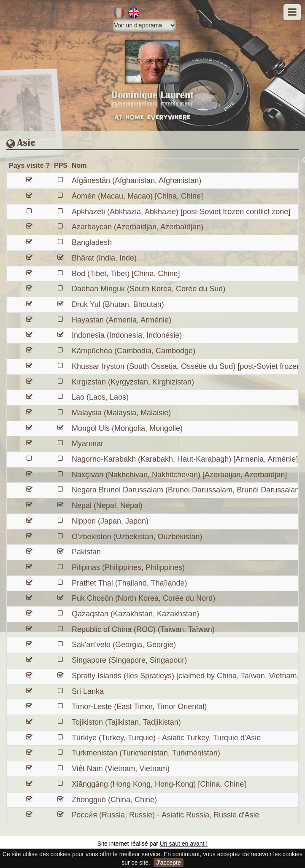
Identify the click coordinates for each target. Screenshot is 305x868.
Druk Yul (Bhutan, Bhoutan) (118, 304)
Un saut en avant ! (184, 844)
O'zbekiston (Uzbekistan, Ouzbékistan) (137, 537)
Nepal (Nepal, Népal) (107, 505)
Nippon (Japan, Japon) (110, 521)
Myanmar (88, 443)
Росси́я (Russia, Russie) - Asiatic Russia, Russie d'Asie (166, 815)
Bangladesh (92, 242)
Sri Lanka (88, 691)
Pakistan (86, 552)
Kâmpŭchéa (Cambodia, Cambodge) (134, 351)
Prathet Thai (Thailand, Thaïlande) (130, 583)
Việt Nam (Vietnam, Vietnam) (121, 769)
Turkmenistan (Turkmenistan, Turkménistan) (146, 753)
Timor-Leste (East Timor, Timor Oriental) (139, 707)
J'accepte (169, 863)
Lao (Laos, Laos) (100, 397)
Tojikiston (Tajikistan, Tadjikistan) (126, 722)
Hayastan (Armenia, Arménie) (121, 320)
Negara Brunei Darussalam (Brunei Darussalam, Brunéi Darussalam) (188, 490)
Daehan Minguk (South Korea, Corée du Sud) (148, 289)
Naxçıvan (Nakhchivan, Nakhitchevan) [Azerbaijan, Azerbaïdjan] (179, 475)
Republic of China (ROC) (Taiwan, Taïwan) (143, 629)
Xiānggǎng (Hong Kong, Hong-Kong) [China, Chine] (159, 784)
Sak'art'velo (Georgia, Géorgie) (124, 645)
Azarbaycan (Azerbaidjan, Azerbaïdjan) (138, 227)
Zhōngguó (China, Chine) (114, 800)
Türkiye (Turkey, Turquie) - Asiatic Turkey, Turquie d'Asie (166, 738)
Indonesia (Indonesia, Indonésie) (127, 335)
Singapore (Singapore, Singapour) (129, 660)
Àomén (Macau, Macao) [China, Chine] (137, 196)
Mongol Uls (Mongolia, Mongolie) (127, 428)
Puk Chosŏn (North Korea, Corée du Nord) (143, 598)
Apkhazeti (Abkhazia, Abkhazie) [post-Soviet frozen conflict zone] (181, 212)
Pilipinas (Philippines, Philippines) (128, 567)
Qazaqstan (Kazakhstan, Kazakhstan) (135, 614)
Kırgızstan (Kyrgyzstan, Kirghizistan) (133, 382)
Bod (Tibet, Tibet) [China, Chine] (126, 274)
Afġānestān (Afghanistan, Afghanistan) (136, 180)
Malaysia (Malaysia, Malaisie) (121, 413)
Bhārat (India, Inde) (104, 258)
